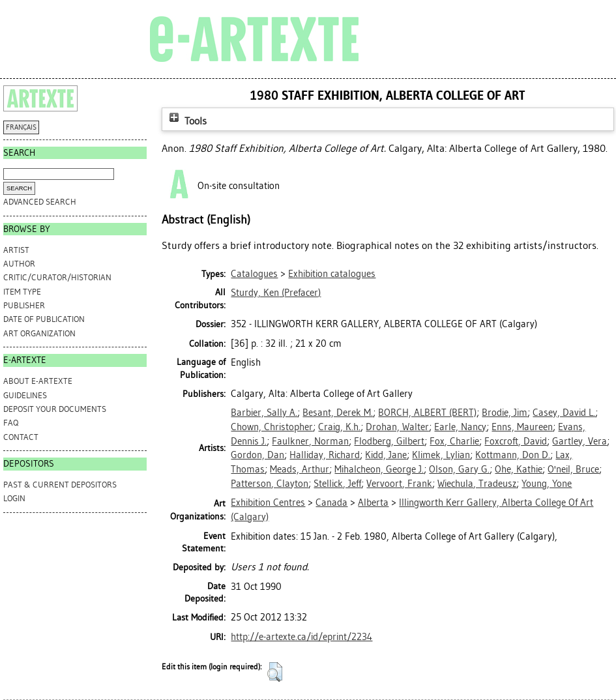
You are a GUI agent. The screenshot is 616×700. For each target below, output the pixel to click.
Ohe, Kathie (519, 469)
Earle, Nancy (460, 427)
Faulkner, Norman (310, 441)
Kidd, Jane (386, 455)
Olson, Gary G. (459, 469)
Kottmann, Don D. (513, 455)
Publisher (24, 305)
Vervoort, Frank (399, 484)
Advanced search (40, 202)
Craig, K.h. (339, 427)
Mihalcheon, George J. (379, 469)
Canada (331, 503)
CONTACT (21, 437)
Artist (16, 250)
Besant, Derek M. (338, 413)
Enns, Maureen (522, 427)
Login (14, 498)
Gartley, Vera (579, 441)
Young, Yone (547, 484)
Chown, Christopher (272, 427)
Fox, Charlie (454, 441)
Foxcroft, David (516, 441)
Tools (186, 121)
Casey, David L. (564, 413)
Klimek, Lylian (441, 455)
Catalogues (254, 274)
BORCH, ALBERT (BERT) (427, 413)
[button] (275, 672)
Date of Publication (44, 319)
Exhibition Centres (268, 503)
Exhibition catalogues (332, 274)
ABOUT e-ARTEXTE (38, 381)
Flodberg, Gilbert (389, 441)
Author (19, 264)
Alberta (373, 503)
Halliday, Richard (325, 455)
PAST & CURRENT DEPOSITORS (60, 485)
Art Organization (39, 333)
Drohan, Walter (397, 427)
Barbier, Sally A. (264, 413)
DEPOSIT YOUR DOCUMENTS (55, 409)
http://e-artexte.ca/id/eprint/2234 (301, 637)
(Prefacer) (276, 293)
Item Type (22, 292)
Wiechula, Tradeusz (477, 484)
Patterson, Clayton (270, 484)
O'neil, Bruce (573, 469)
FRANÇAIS (21, 127)
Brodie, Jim (505, 413)
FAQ (11, 423)
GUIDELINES (25, 395)
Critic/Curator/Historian (57, 277)
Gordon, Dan (257, 455)
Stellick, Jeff (337, 484)
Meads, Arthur (300, 469)
